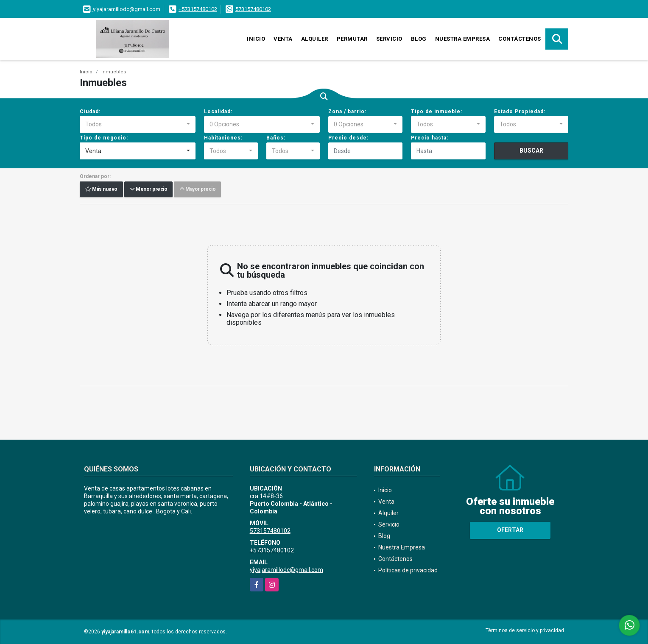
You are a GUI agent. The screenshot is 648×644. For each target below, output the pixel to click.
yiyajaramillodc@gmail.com (286, 570)
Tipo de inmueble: (437, 112)
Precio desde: (348, 138)
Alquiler (315, 39)
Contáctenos (520, 39)
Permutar (352, 39)
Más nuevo (101, 190)
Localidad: (218, 112)
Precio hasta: (430, 138)
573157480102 (253, 9)
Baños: (276, 138)
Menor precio (148, 190)
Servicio (389, 39)
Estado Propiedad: (520, 112)
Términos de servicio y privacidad (525, 630)
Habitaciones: (223, 138)
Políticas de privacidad (408, 570)
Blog (419, 39)
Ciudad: (90, 112)
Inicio (256, 39)
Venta (283, 39)
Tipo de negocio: (104, 138)
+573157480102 (198, 9)
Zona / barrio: (347, 112)
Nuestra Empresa (463, 39)
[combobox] (138, 125)
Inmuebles (114, 72)
